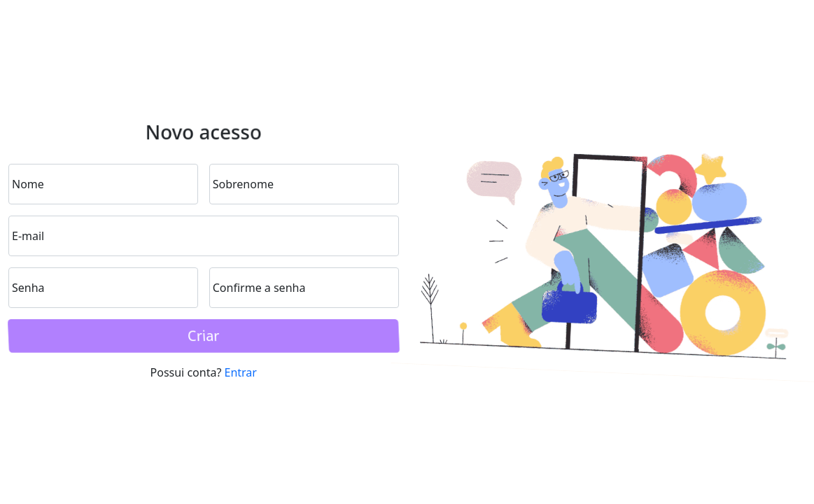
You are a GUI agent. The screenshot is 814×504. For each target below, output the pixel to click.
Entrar (241, 372)
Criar (204, 336)
